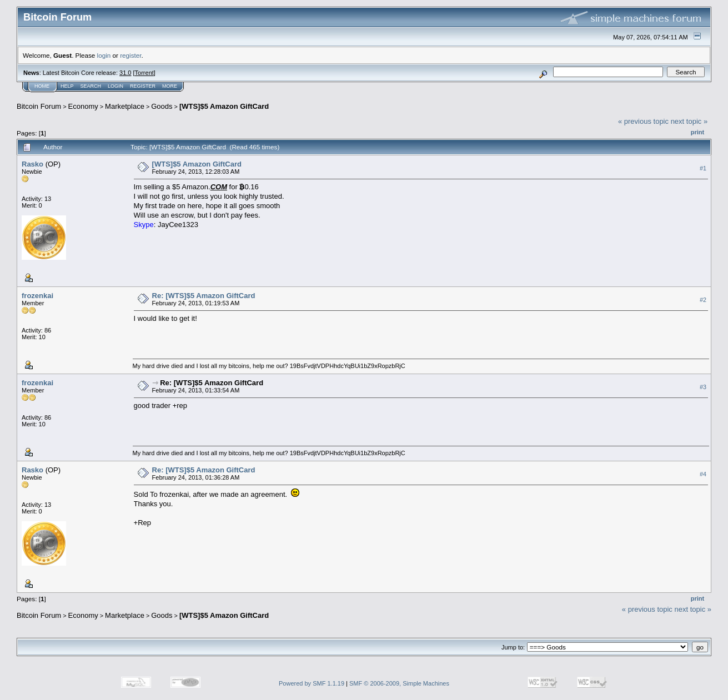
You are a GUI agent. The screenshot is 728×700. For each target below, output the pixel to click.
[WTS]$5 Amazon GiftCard (224, 106)
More (170, 86)
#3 (703, 387)
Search (91, 86)
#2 (703, 300)
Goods (162, 106)
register (130, 55)
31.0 (125, 73)
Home (42, 86)
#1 (703, 168)
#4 (703, 474)
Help (67, 86)
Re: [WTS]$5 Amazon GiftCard (204, 296)
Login (116, 86)
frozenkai (37, 296)
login (104, 55)
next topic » (689, 121)
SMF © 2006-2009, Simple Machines (399, 683)
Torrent (144, 73)
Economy (83, 106)
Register (143, 86)
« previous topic (643, 121)
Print (697, 132)
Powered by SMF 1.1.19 (312, 683)
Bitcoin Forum (39, 106)
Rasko (32, 164)
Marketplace (125, 106)
